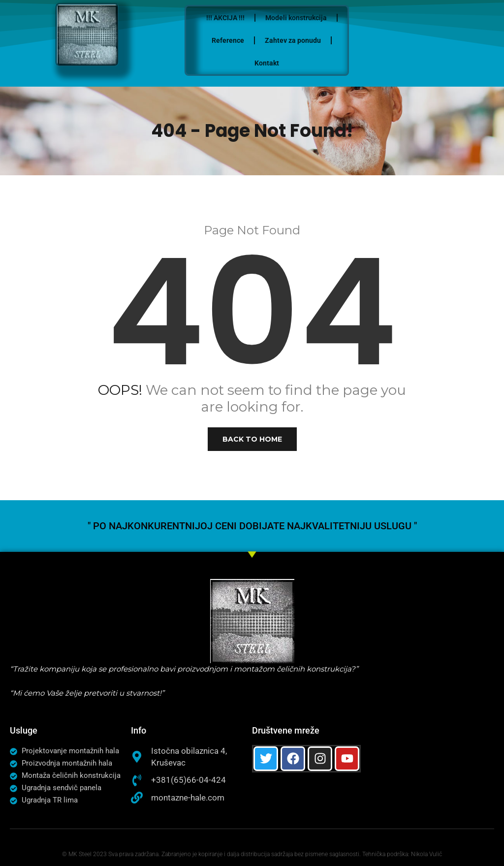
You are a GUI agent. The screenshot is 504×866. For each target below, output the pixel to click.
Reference (256, 40)
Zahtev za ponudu (321, 40)
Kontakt (295, 63)
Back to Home (252, 439)
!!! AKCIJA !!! (254, 18)
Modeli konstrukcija (325, 18)
